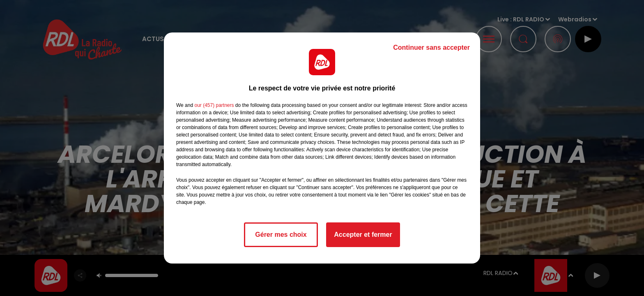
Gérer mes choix (281, 235)
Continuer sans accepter (431, 47)
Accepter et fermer (363, 235)
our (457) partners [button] (214, 105)
